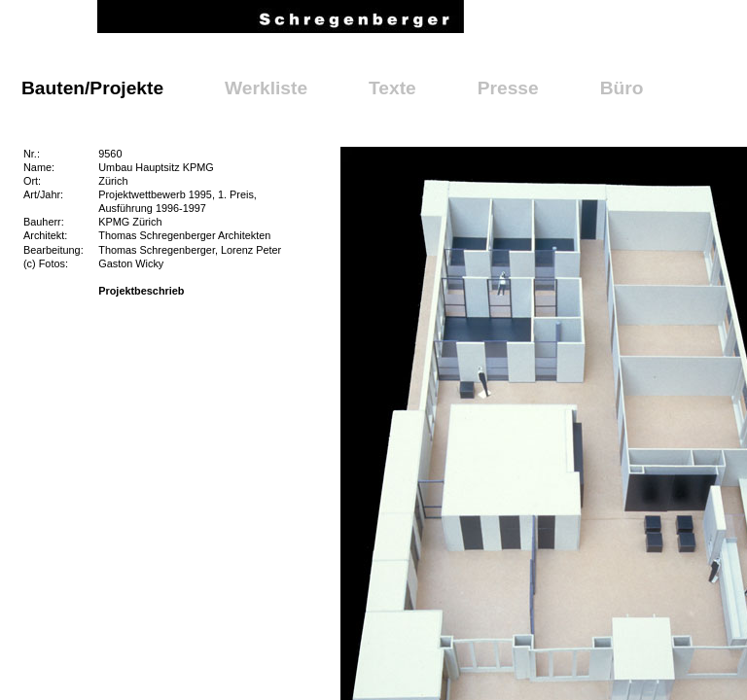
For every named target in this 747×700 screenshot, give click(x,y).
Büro (622, 88)
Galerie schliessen (417, 165)
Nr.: (32, 154)
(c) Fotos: (46, 263)
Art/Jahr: (43, 194)
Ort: (32, 181)
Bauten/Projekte (92, 88)
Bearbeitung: (53, 250)
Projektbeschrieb (141, 291)
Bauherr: (44, 222)
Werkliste (266, 88)
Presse (508, 88)
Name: (39, 167)
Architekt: (45, 235)
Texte (392, 88)
